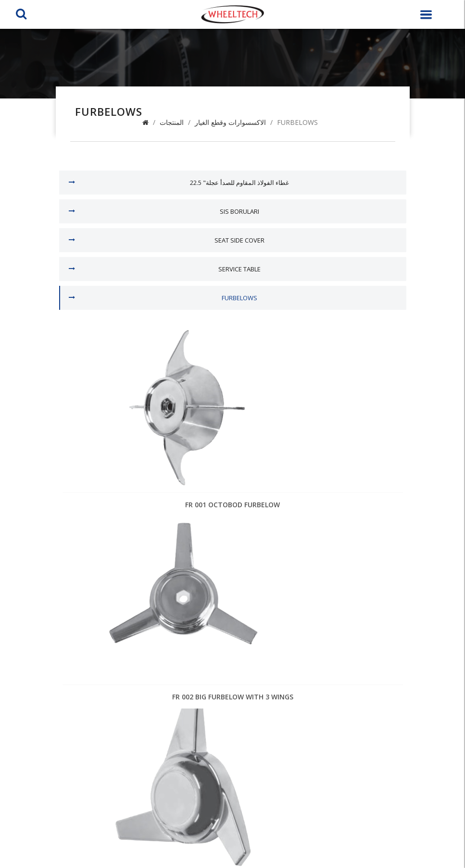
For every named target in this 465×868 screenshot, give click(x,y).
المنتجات (172, 122)
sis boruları (239, 211)
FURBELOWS (297, 122)
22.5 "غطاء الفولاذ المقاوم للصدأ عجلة (239, 183)
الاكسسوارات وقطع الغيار (230, 122)
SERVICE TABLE (239, 269)
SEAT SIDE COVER (239, 240)
